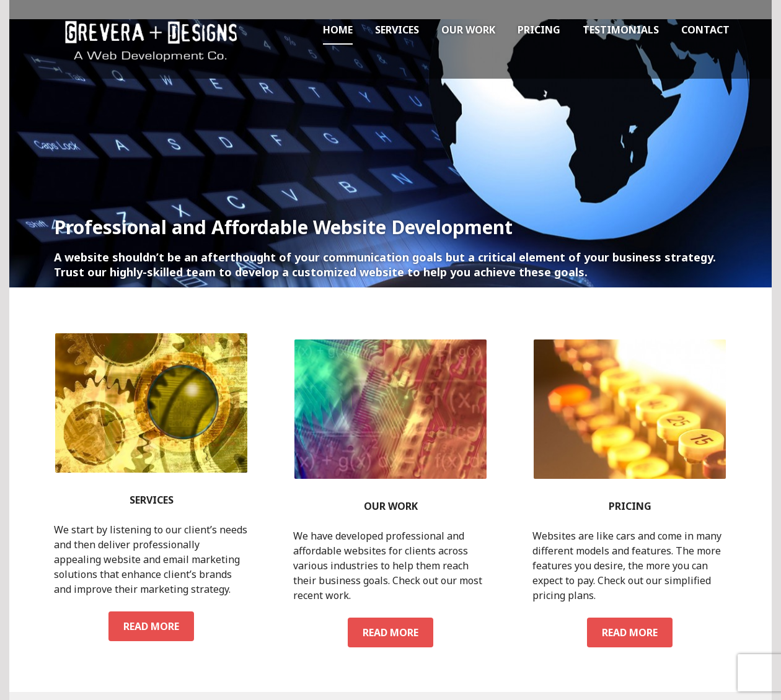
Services (397, 30)
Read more (159, 626)
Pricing (539, 30)
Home (338, 30)
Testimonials (621, 30)
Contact (705, 30)
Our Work (468, 30)
